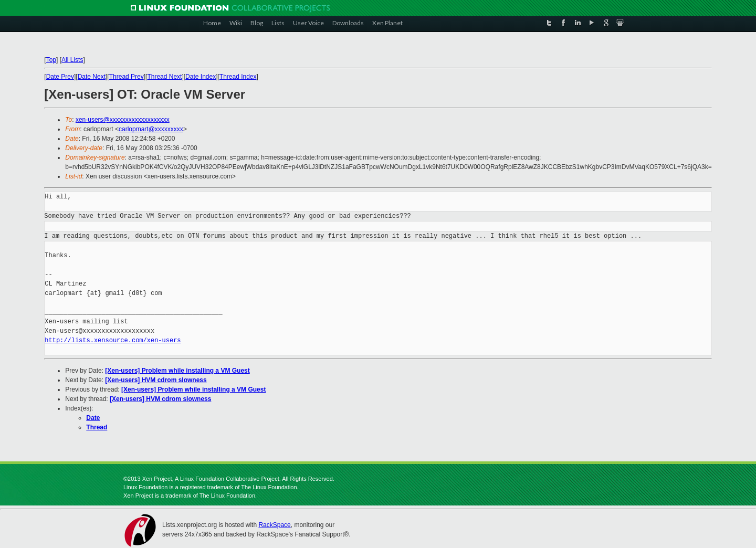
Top (51, 60)
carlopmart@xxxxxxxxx (151, 129)
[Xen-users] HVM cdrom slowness (156, 380)
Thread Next (164, 77)
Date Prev (60, 77)
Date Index (201, 77)
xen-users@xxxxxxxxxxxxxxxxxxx (123, 120)
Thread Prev (127, 77)
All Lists (72, 60)
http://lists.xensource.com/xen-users (113, 340)
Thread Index (238, 77)
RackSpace (274, 525)
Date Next (92, 77)
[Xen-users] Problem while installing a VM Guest (177, 371)
